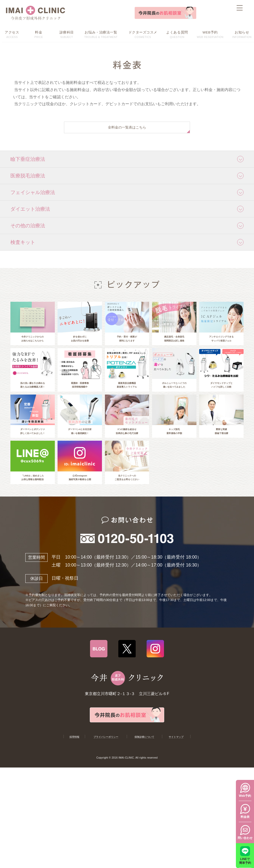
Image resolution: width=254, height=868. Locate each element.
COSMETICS (143, 34)
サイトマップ (176, 771)
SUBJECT (67, 34)
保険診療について (145, 771)
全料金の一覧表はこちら (127, 129)
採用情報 (74, 771)
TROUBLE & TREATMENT (101, 34)
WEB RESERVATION (210, 34)
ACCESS (12, 34)
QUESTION (177, 34)
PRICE (39, 34)
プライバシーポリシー (106, 771)
